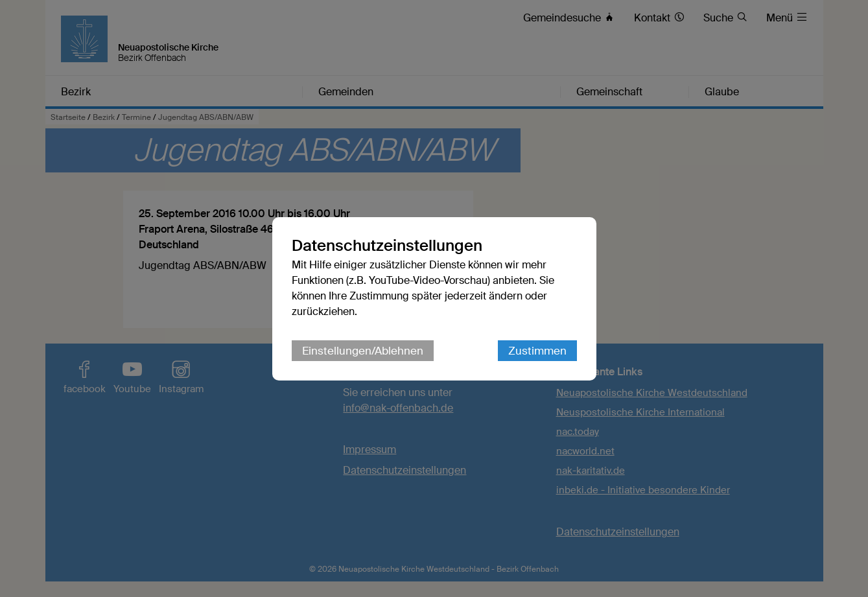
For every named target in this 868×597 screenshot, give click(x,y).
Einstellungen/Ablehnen (363, 351)
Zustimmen (537, 351)
